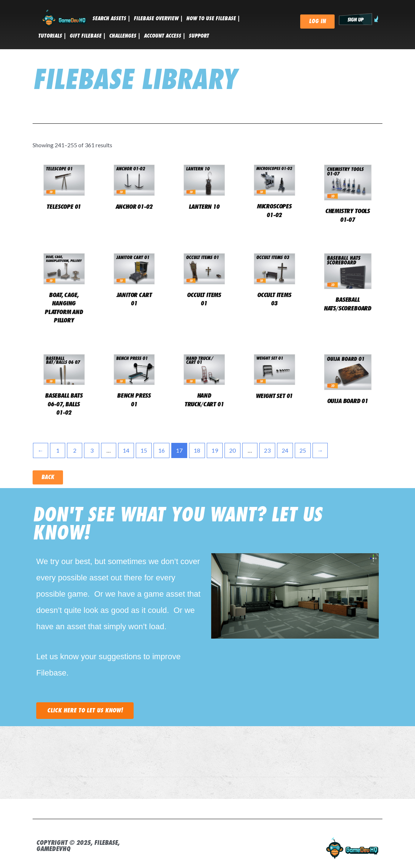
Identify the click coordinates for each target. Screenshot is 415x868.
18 (197, 450)
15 (144, 450)
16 (162, 450)
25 (303, 450)
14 (126, 450)
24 (285, 450)
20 (232, 450)
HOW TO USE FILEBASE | (213, 18)
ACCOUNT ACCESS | (164, 36)
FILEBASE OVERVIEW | (158, 18)
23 (267, 450)
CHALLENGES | (125, 36)
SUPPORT (199, 36)
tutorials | (52, 36)
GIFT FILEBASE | (87, 36)
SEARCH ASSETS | (111, 18)
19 (215, 450)
